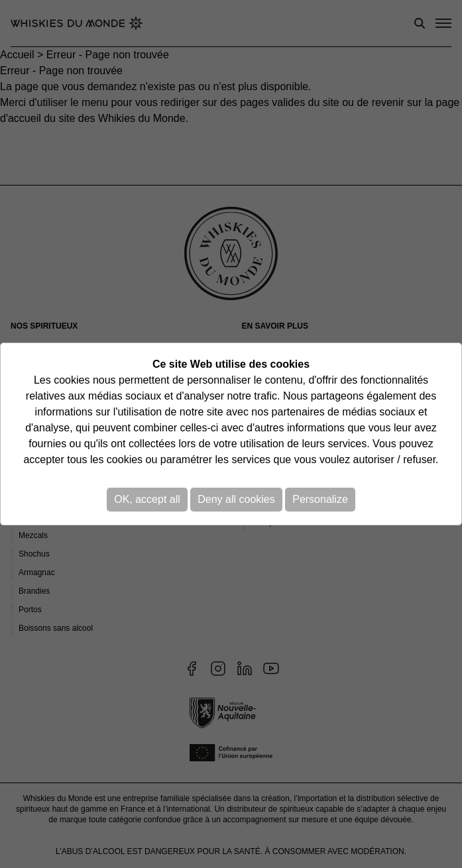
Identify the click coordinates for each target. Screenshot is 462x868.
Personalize (320, 499)
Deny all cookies (236, 499)
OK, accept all (147, 499)
